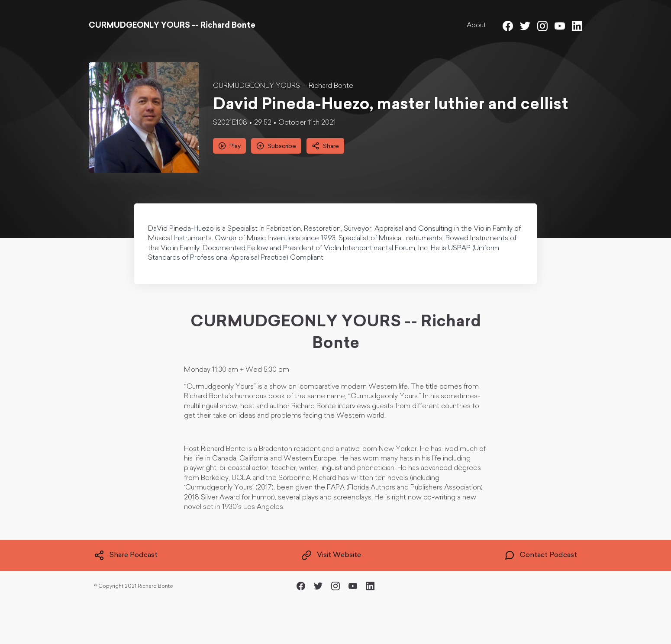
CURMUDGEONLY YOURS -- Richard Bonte (283, 86)
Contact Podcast (541, 555)
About (476, 26)
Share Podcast (126, 555)
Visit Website (331, 555)
